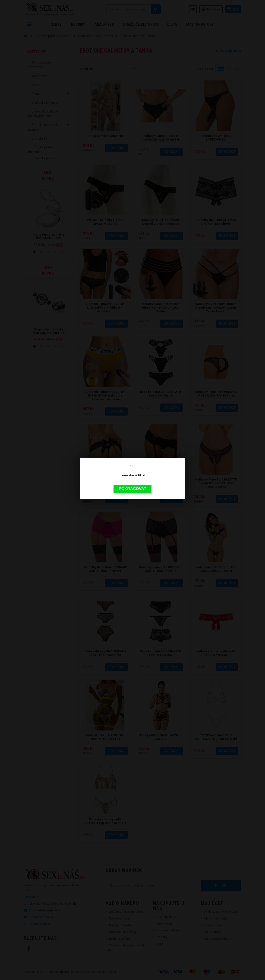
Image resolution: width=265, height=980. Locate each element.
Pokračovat (132, 488)
